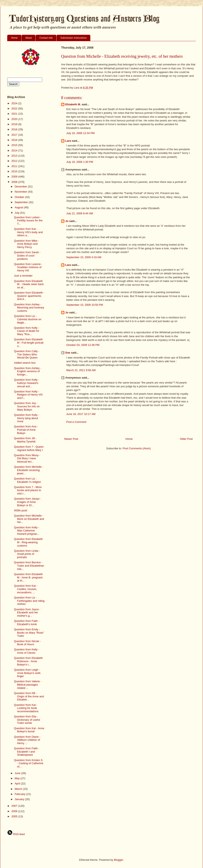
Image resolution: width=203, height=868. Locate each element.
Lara (68, 141)
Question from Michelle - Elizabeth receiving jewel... (28, 470)
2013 (15, 156)
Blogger (118, 860)
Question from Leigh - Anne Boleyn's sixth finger (27, 673)
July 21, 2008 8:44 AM (80, 213)
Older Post (186, 439)
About (28, 38)
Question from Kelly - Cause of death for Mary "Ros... (27, 331)
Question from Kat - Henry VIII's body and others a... (28, 232)
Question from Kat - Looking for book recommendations (26, 708)
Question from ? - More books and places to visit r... (28, 490)
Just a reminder (23, 276)
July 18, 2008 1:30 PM (80, 162)
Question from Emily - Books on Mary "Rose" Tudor (29, 633)
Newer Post (71, 439)
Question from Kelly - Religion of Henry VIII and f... (28, 395)
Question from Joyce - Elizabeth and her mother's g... (27, 613)
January (20, 799)
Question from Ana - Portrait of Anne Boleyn (26, 430)
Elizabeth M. (73, 104)
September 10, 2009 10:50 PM (85, 305)
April (18, 783)
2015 (15, 145)
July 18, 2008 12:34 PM (80, 133)
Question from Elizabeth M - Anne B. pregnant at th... (28, 577)
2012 (15, 161)
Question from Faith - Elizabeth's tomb (27, 623)
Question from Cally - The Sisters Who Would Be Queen (27, 354)
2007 (15, 806)
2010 (15, 171)
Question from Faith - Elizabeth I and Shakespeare (27, 752)
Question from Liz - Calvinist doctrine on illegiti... (28, 319)
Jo (67, 221)
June (18, 773)
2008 (15, 182)
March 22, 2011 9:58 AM (81, 370)
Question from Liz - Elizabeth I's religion (27, 480)
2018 (15, 129)
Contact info (46, 38)
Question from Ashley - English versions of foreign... (28, 371)
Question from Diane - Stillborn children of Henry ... (27, 740)
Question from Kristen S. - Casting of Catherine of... (29, 763)
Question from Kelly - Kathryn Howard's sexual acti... (26, 383)
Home (14, 38)
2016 (15, 140)
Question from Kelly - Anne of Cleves (26, 651)
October (20, 197)
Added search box (25, 363)
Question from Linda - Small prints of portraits (27, 554)
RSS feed (16, 834)
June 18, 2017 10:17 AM (81, 414)
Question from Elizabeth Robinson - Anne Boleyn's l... (28, 661)
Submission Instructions (73, 38)
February (21, 794)
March (19, 789)
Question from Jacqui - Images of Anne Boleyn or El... (27, 502)
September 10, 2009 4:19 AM (84, 257)
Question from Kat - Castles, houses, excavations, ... (26, 589)
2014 (15, 150)
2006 (15, 811)
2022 (15, 108)
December (21, 186)
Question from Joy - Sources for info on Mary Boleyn (27, 406)
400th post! (21, 510)
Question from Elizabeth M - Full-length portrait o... (29, 343)
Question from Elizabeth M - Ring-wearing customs (28, 542)
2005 (15, 816)
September (22, 202)
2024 (15, 103)
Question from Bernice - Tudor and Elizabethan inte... (29, 566)
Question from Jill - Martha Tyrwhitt (25, 440)
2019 (15, 124)
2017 (15, 135)
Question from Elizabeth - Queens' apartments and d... (29, 296)
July (18, 213)
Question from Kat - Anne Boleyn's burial (29, 730)
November (21, 192)
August (19, 207)
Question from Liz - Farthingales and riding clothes (29, 601)
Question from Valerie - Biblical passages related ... (28, 685)
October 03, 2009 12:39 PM (83, 345)
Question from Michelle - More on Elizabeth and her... (29, 519)
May (18, 778)
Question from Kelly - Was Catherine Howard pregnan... (27, 531)
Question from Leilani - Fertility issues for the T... (28, 221)
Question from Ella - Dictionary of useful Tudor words (27, 720)
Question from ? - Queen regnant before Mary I (29, 448)
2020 (15, 119)
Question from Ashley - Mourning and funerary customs (29, 308)
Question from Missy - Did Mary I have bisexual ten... (27, 458)
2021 (15, 114)
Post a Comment (76, 422)
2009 (15, 177)
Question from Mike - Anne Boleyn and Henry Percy (26, 244)
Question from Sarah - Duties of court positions (27, 255)
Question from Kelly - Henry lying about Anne (26, 418)
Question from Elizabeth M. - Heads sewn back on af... (29, 284)
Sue (68, 353)
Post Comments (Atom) (137, 448)
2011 (15, 166)
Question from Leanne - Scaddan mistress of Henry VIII (28, 267)
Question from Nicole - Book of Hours (27, 643)
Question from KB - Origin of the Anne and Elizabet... (29, 696)
